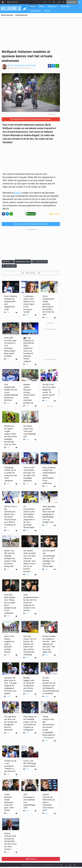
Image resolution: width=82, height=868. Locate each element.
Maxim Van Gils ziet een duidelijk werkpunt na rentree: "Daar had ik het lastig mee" (10, 558)
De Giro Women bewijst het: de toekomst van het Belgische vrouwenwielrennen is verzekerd (51, 686)
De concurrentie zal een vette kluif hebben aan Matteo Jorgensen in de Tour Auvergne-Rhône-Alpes (29, 517)
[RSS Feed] (75, 859)
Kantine (42, 6)
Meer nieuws (31, 273)
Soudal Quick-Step (23, 262)
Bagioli (18, 193)
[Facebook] (62, 859)
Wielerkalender (7, 15)
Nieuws (33, 6)
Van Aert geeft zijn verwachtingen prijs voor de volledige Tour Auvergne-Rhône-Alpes (49, 558)
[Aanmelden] (33, 262)
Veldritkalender (21, 15)
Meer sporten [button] (12, 2)
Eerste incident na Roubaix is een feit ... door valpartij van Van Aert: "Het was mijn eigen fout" (49, 644)
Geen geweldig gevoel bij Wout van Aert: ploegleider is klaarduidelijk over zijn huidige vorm (49, 514)
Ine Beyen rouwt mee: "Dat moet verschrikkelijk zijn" (30, 431)
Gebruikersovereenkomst (20, 861)
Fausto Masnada (41, 262)
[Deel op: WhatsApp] (57, 66)
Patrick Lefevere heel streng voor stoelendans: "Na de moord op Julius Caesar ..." (10, 841)
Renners (47, 11)
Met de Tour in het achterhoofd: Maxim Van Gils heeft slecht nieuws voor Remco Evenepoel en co (11, 517)
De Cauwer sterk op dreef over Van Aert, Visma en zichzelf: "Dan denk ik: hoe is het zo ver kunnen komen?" (30, 561)
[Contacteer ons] (70, 859)
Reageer (28, 68)
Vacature (58, 859)
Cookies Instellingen (40, 861)
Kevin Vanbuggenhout (17, 65)
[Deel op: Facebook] (50, 66)
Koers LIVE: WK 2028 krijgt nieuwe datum (30, 763)
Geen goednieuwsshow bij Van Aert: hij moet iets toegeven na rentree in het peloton (31, 603)
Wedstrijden (65, 6)
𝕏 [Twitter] (66, 859)
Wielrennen (52, 6)
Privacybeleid (48, 859)
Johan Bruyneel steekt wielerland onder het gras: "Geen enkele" (9, 802)
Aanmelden (72, 2)
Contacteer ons (27, 859)
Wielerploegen (36, 11)
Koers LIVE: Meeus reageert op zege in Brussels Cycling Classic (9, 644)
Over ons (38, 859)
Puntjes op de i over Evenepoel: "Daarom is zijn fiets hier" (10, 766)
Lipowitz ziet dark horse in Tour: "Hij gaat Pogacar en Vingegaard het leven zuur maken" (10, 686)
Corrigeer (55, 214)
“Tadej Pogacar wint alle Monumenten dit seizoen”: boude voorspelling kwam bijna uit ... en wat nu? (49, 727)
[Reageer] (36, 364)
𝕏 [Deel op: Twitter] (53, 66)
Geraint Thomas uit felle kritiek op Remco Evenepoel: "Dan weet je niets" (49, 802)
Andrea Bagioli (11, 266)
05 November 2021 (15, 68)
